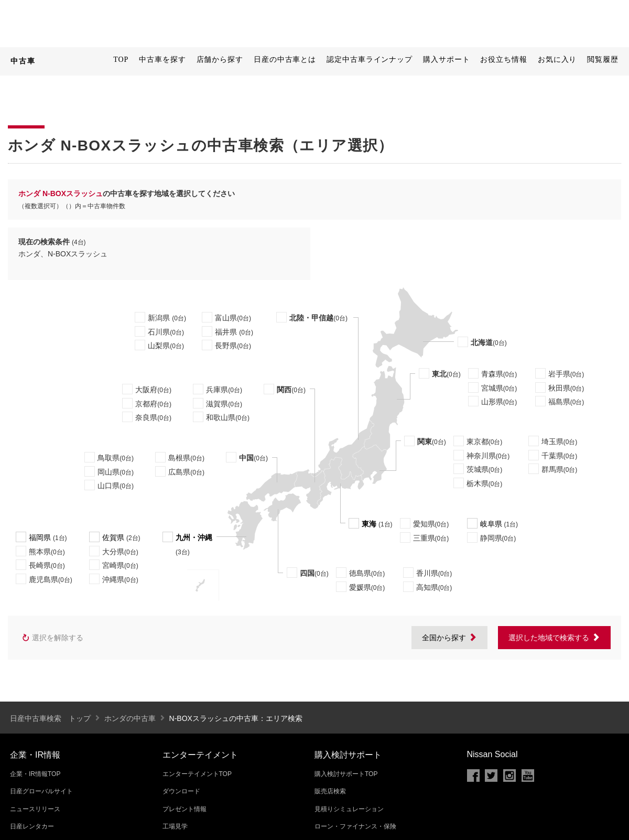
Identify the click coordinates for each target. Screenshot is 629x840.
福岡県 (40, 537)
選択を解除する (52, 638)
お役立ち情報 (503, 60)
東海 (369, 524)
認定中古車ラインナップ (370, 60)
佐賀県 (113, 537)
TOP (121, 60)
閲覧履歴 (603, 60)
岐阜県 (491, 524)
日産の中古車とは (285, 60)
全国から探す (449, 638)
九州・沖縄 (194, 537)
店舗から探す (220, 60)
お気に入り (557, 60)
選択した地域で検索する (554, 638)
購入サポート (446, 60)
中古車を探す (162, 60)
